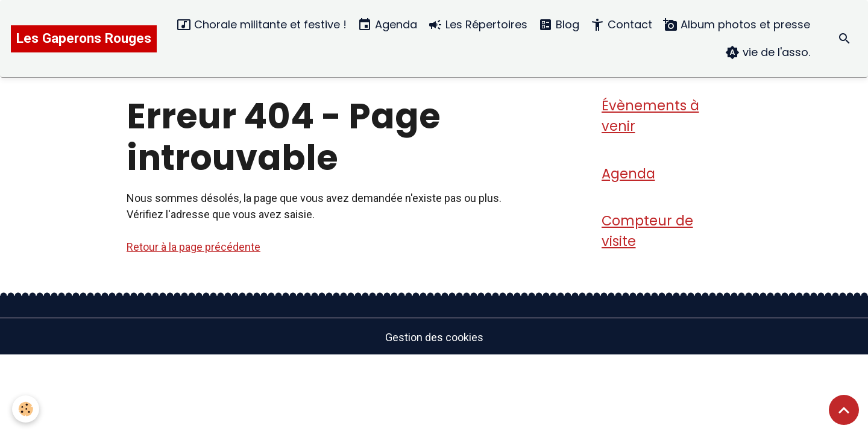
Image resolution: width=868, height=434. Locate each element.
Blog (559, 25)
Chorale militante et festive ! (262, 25)
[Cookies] (26, 409)
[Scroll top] (844, 410)
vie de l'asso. (768, 53)
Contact (621, 25)
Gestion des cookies (434, 337)
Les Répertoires (478, 25)
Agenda (387, 25)
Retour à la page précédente (193, 247)
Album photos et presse (737, 25)
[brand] (84, 39)
